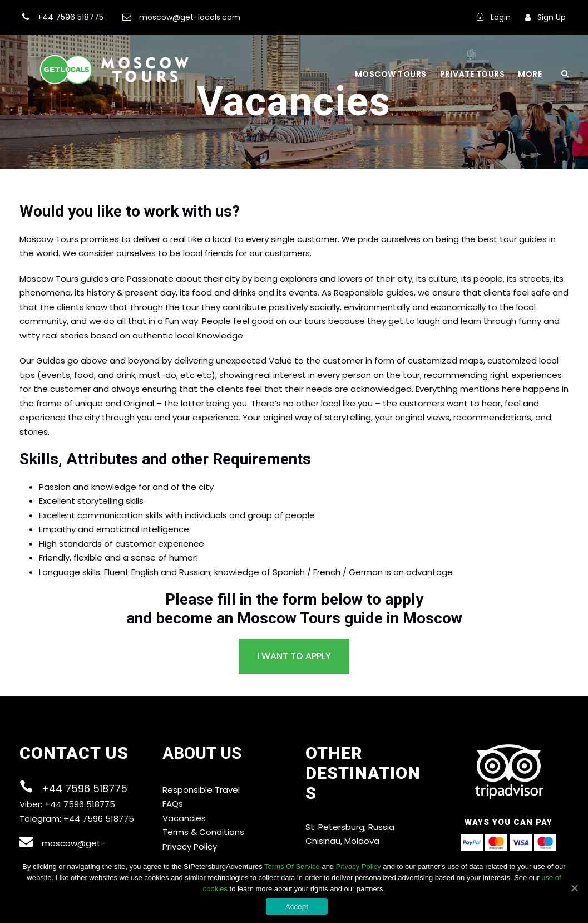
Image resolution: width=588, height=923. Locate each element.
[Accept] (574, 888)
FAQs (173, 804)
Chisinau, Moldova (342, 841)
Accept (297, 907)
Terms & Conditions (203, 832)
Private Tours (473, 74)
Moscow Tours (391, 74)
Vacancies (184, 818)
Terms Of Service (292, 866)
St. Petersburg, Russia (350, 827)
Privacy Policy (190, 846)
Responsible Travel (201, 790)
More (530, 74)
